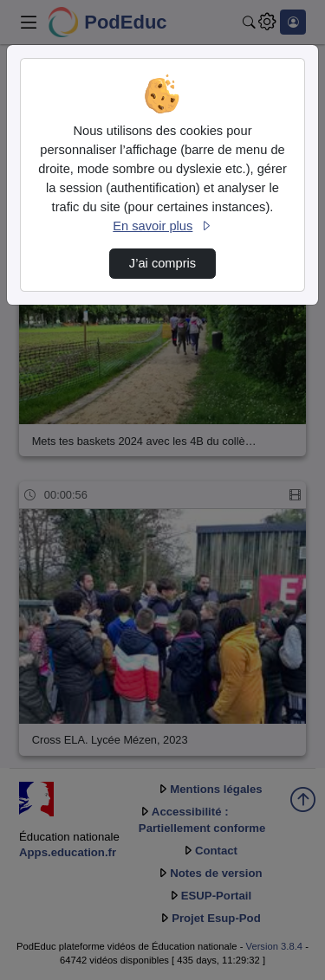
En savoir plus (162, 226)
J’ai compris (162, 263)
